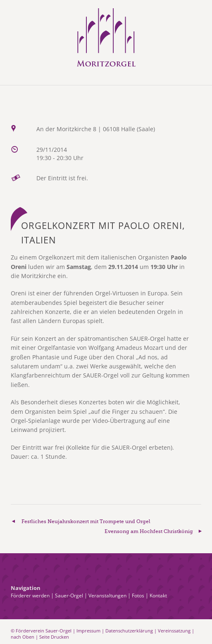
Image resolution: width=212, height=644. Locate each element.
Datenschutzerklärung (129, 631)
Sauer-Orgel (69, 596)
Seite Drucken (54, 637)
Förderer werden (30, 596)
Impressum (88, 631)
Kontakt (158, 596)
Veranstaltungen (107, 596)
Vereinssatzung (174, 631)
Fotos (138, 596)
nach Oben (23, 637)
